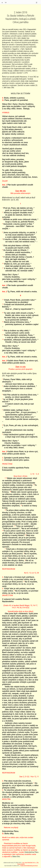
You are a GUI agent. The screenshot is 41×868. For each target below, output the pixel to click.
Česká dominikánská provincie (29, 866)
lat (6, 2)
